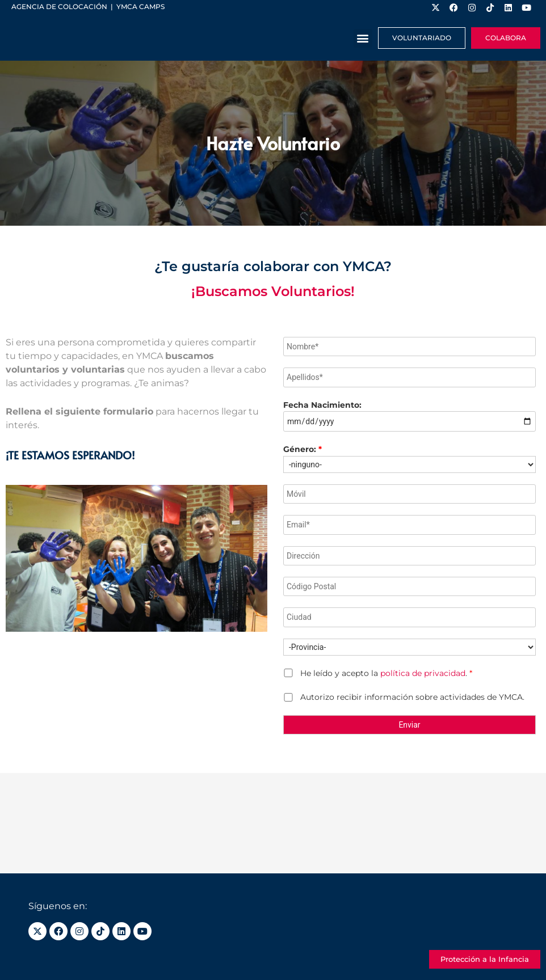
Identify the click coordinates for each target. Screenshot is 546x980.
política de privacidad (423, 673)
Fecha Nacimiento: (322, 405)
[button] (363, 38)
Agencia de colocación (59, 7)
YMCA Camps (140, 7)
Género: (303, 449)
